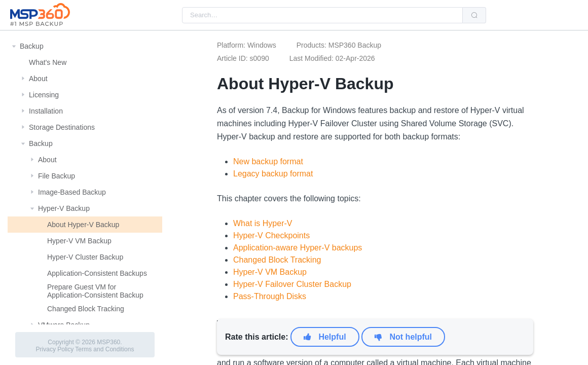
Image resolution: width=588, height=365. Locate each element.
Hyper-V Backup (64, 208)
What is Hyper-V (263, 223)
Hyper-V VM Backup (79, 241)
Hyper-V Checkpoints (271, 235)
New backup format (268, 161)
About (38, 79)
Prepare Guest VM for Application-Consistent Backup (95, 291)
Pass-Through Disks (270, 296)
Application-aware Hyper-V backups (298, 248)
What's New (48, 62)
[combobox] (322, 15)
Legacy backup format (273, 174)
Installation (46, 111)
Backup (32, 46)
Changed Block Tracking (86, 309)
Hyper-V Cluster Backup (85, 257)
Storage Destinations (62, 127)
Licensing (44, 95)
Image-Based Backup (72, 192)
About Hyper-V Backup (83, 225)
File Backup (57, 176)
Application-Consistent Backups (97, 273)
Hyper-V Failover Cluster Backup (292, 284)
